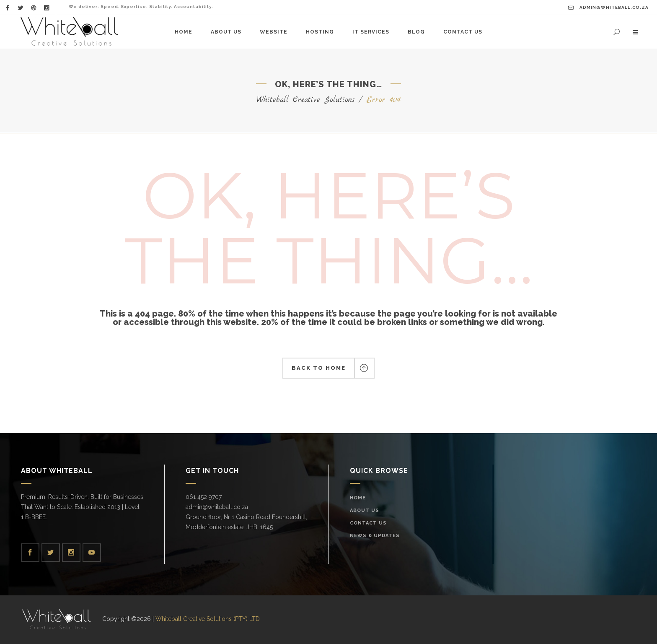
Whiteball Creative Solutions (306, 100)
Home (358, 498)
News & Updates (375, 536)
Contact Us (368, 523)
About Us (365, 510)
